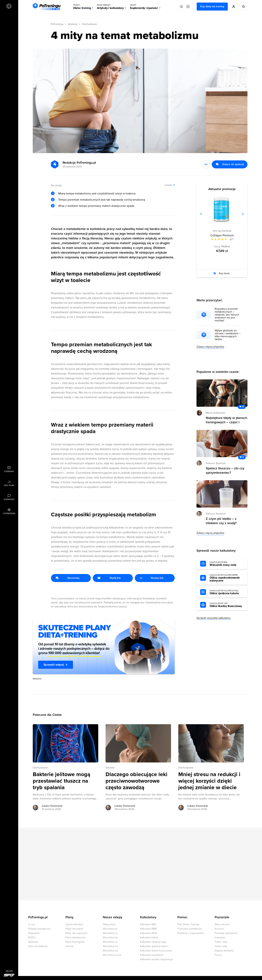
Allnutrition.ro (110, 942)
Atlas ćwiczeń (222, 924)
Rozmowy (9, 499)
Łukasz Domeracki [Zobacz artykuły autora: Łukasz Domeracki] (52, 806)
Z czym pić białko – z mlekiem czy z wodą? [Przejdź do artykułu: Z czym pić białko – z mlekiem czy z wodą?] (221, 521)
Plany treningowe (75, 942)
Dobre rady (221, 946)
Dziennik (9, 471)
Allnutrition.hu (110, 946)
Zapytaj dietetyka (224, 951)
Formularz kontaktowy (190, 929)
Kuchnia (219, 929)
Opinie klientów (74, 924)
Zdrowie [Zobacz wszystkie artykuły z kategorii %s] (110, 768)
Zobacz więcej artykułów (210, 347)
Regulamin (34, 933)
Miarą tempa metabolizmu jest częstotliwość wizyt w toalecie (97, 194)
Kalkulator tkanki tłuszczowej (156, 951)
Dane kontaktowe (38, 946)
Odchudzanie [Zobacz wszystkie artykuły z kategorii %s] (40, 768)
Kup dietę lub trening (212, 6)
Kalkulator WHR (149, 933)
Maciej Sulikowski (215, 413)
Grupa (9, 971)
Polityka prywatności (39, 929)
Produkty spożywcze (226, 933)
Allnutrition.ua (110, 951)
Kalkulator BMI (148, 924)
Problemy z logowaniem (191, 933)
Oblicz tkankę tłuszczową (227, 605)
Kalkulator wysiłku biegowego (157, 959)
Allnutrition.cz (110, 933)
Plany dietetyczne (75, 937)
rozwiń (168, 185)
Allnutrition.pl (110, 929)
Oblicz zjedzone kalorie (227, 592)
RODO (32, 937)
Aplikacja (33, 942)
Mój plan (9, 485)
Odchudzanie (89, 24)
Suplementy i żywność (144, 7)
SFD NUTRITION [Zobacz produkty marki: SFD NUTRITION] (222, 231)
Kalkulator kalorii (149, 937)
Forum (218, 955)
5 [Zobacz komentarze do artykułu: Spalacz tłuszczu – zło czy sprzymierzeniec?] (243, 457)
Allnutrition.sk (110, 937)
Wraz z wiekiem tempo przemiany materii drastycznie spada (96, 206)
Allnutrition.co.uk (112, 955)
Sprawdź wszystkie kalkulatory (214, 618)
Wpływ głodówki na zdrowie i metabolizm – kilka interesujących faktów (228, 335)
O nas (31, 924)
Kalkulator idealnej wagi (153, 942)
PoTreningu (57, 24)
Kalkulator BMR (148, 929)
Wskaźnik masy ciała (227, 564)
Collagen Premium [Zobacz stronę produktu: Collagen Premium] (222, 235)
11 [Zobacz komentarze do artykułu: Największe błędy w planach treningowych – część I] (243, 407)
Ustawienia (9, 513)
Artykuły (73, 24)
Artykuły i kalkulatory (110, 7)
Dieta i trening (82, 7)
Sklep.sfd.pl (109, 924)
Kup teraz (224, 273)
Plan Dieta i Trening (188, 924)
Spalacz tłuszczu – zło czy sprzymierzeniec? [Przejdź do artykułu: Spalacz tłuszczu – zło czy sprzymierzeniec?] (225, 470)
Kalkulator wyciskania (152, 955)
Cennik (69, 946)
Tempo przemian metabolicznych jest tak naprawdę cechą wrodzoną (102, 200)
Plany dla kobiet (74, 929)
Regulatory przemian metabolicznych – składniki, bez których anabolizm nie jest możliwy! (227, 315)
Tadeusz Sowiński (216, 463)
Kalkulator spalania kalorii (154, 946)
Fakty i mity (221, 942)
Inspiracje (220, 937)
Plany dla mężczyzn (77, 933)
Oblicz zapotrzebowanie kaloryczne (227, 578)
